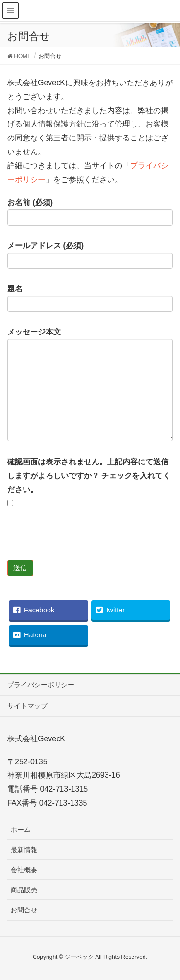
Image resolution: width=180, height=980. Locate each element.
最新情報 (24, 850)
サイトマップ (27, 706)
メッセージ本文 (90, 385)
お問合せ (24, 910)
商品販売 (24, 890)
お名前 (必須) (90, 212)
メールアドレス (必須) (90, 255)
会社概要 (24, 870)
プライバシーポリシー (41, 685)
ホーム (21, 830)
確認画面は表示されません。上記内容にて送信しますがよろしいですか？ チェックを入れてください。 (89, 482)
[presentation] (80, 541)
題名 (90, 299)
